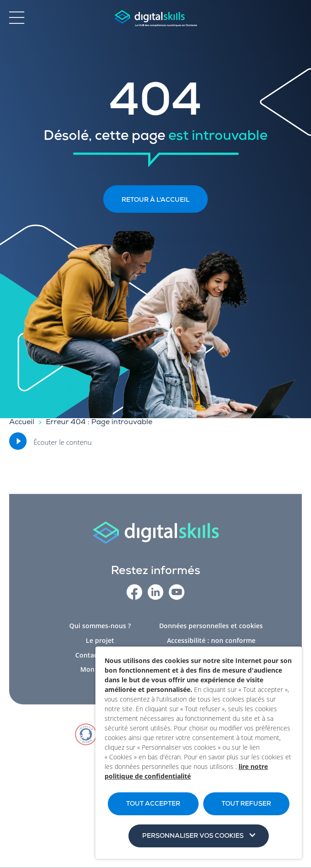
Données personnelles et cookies (211, 628)
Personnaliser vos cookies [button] (193, 836)
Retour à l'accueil (155, 200)
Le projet (100, 643)
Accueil (22, 423)
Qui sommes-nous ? (100, 628)
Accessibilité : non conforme (211, 643)
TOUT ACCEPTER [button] (153, 804)
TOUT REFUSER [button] (246, 804)
